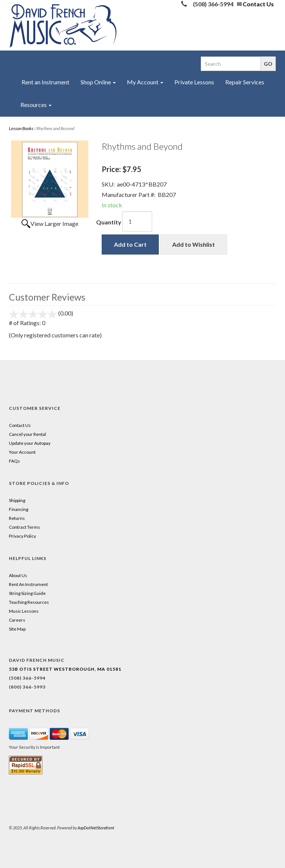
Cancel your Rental (27, 434)
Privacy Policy (22, 536)
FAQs (14, 461)
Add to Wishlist (194, 244)
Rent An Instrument (28, 584)
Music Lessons (24, 611)
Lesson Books (21, 128)
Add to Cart (130, 244)
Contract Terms (24, 527)
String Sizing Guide (27, 593)
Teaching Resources (29, 602)
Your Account (22, 452)
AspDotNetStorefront (96, 828)
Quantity (109, 222)
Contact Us (258, 4)
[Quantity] (137, 221)
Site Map (17, 629)
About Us (18, 575)
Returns (17, 518)
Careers (17, 620)
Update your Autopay (30, 443)
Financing (19, 509)
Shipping (17, 500)
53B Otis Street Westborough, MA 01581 (65, 669)
